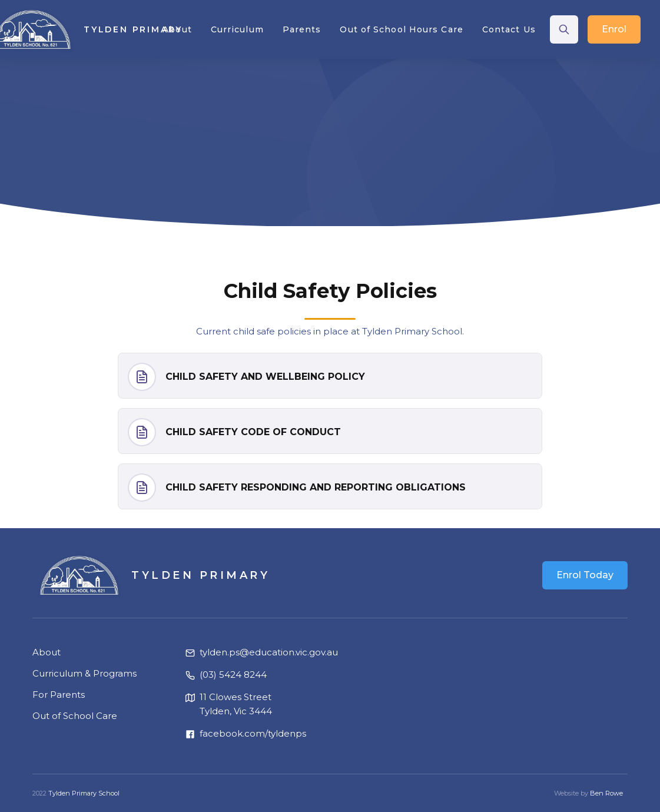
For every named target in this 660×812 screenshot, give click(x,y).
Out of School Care (75, 716)
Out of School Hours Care (401, 29)
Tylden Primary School (84, 793)
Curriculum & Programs (84, 673)
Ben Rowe (606, 793)
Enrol (614, 29)
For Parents (59, 695)
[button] (177, 29)
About (47, 652)
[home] (84, 29)
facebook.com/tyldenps (253, 733)
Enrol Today (585, 575)
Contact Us (509, 29)
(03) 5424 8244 (233, 675)
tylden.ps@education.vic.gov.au (269, 652)
